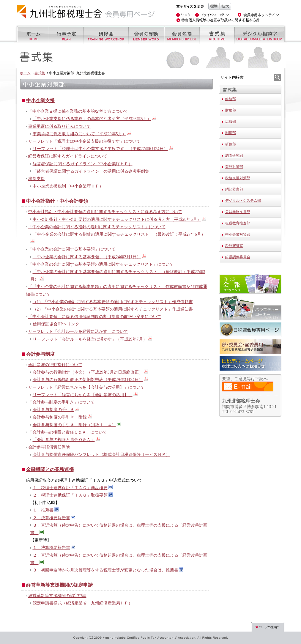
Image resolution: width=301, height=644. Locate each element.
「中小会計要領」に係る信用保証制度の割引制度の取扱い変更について (95, 317)
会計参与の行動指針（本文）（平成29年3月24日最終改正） (88, 372)
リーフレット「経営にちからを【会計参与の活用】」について (86, 387)
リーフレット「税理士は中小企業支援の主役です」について (84, 141)
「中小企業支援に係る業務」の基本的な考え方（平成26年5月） (92, 119)
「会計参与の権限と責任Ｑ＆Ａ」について (68, 432)
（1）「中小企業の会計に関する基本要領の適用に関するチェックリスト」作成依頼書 (113, 302)
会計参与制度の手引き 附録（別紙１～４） (74, 425)
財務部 (231, 110)
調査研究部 (234, 155)
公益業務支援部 (238, 212)
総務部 (231, 99)
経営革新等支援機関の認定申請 (59, 585)
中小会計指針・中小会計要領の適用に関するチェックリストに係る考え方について (105, 212)
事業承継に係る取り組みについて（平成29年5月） (79, 134)
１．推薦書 (43, 510)
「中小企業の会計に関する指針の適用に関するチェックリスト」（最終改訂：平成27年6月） (119, 234)
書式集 (217, 34)
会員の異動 (146, 34)
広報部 (231, 122)
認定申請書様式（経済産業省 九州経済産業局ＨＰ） (83, 603)
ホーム (31, 34)
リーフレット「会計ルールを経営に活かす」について (78, 332)
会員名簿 (182, 34)
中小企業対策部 (238, 234)
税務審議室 (234, 246)
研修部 (231, 144)
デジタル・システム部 (243, 201)
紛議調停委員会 (238, 257)
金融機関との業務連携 (50, 469)
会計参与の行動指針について (55, 365)
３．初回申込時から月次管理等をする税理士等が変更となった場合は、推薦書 (105, 570)
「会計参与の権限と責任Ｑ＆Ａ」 (64, 440)
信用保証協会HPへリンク (56, 324)
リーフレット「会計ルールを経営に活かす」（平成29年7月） (90, 339)
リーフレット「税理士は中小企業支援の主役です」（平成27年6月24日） (100, 149)
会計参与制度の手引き (53, 410)
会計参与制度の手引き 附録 (60, 417)
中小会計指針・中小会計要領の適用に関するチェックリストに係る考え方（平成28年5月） (117, 219)
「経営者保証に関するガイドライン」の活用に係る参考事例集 (91, 171)
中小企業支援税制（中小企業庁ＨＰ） (68, 186)
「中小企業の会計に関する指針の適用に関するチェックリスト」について (97, 227)
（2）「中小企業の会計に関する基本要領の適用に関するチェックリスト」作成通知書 (113, 309)
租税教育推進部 (238, 223)
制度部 (231, 133)
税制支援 (37, 179)
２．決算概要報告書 (51, 518)
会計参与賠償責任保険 (49, 447)
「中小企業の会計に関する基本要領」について (72, 249)
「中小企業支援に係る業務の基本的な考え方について (78, 111)
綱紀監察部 (234, 189)
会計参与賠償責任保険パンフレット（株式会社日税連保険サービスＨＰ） (101, 455)
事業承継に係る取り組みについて (59, 126)
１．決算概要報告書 (51, 548)
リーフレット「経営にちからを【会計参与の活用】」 (83, 395)
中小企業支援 (40, 101)
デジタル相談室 (260, 34)
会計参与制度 (40, 354)
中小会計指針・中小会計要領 (57, 201)
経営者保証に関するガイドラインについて (68, 156)
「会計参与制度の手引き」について (62, 402)
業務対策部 (234, 167)
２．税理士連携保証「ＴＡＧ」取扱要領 (70, 495)
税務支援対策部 (238, 178)
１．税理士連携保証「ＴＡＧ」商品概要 (70, 488)
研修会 (106, 34)
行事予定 (66, 34)
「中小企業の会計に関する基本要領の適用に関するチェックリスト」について (101, 264)
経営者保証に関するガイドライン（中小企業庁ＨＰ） (83, 164)
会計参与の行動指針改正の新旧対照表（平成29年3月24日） (88, 380)
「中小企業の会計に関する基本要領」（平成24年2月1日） (87, 257)
